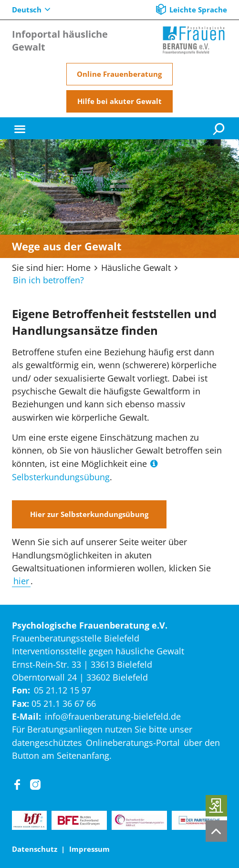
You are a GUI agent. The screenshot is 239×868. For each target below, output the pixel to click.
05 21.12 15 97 (62, 690)
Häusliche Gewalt (136, 268)
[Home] (194, 40)
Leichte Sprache (198, 10)
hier (21, 581)
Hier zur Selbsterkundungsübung (89, 514)
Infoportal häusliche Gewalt (60, 41)
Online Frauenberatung (119, 74)
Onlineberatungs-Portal (133, 743)
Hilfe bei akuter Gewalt (119, 101)
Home (78, 268)
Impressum (89, 849)
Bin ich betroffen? (48, 280)
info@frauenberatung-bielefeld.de (113, 716)
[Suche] (220, 128)
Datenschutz (35, 849)
